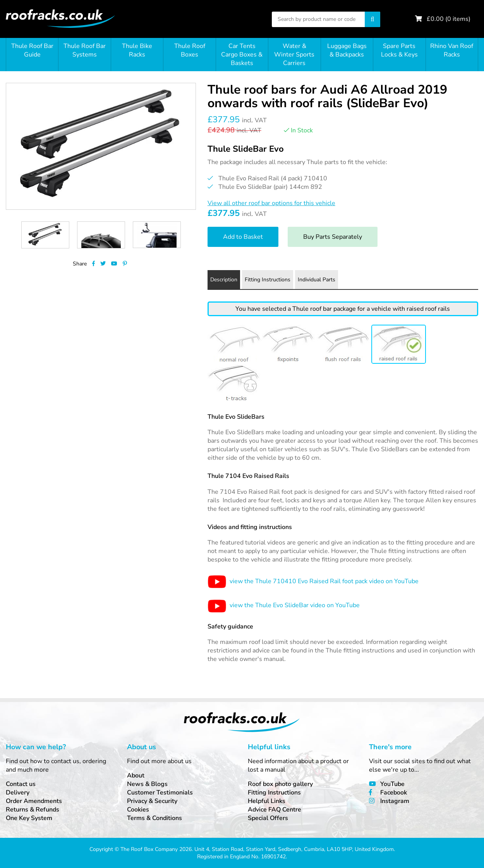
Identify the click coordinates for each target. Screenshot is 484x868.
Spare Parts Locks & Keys (399, 50)
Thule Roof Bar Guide (32, 50)
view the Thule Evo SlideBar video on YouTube (284, 605)
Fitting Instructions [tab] (268, 280)
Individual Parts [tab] (317, 280)
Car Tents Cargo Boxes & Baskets (242, 55)
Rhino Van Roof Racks (452, 50)
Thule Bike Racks (137, 50)
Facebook (394, 793)
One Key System (29, 818)
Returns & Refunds (33, 810)
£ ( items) (449, 19)
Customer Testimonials (160, 793)
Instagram (395, 801)
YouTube (392, 784)
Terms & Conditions (154, 818)
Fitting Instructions (274, 793)
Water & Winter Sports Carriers (294, 55)
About (136, 776)
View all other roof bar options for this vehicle (271, 203)
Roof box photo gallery (280, 784)
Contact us (21, 784)
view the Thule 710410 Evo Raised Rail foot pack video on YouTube (313, 581)
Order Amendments (34, 801)
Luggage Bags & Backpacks (347, 50)
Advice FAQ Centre (275, 810)
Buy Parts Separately (333, 237)
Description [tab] (224, 280)
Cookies (138, 810)
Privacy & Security (152, 801)
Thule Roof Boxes (190, 50)
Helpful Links (267, 801)
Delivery (18, 793)
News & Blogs (147, 784)
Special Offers (268, 818)
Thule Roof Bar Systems (85, 50)
